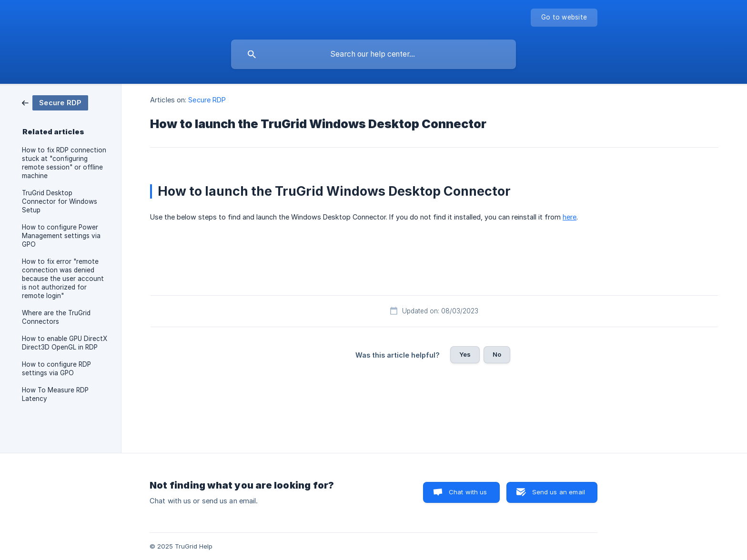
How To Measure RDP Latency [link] (55, 394)
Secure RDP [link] (207, 100)
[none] (564, 18)
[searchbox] (373, 54)
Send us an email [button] (559, 492)
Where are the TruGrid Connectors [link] (56, 317)
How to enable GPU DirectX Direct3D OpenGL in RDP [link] (65, 343)
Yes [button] (465, 354)
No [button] (497, 354)
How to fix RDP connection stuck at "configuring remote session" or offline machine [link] (64, 163)
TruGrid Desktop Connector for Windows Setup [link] (60, 201)
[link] (55, 102)
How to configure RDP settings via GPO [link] (56, 369)
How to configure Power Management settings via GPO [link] (61, 236)
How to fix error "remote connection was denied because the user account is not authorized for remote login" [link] (63, 279)
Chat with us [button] (468, 492)
